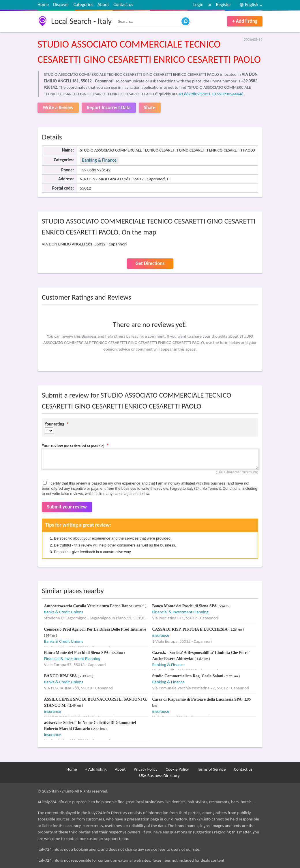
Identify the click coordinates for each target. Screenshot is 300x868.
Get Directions (150, 263)
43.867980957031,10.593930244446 (211, 94)
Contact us (123, 4)
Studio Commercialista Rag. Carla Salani (188, 676)
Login (198, 4)
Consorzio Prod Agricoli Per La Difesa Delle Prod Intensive (95, 629)
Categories (84, 4)
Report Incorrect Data (109, 108)
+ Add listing (245, 21)
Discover (61, 4)
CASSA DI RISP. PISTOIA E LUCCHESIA (190, 629)
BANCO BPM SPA (61, 676)
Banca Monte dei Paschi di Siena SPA (185, 606)
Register (224, 4)
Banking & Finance (99, 160)
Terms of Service (211, 769)
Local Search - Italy (81, 21)
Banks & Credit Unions (64, 612)
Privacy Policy (146, 769)
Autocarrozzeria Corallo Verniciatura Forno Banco (89, 606)
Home (43, 4)
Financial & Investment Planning (180, 612)
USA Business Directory (159, 776)
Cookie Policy (177, 769)
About (103, 4)
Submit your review (67, 507)
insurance (161, 635)
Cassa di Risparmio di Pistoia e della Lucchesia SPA (197, 699)
